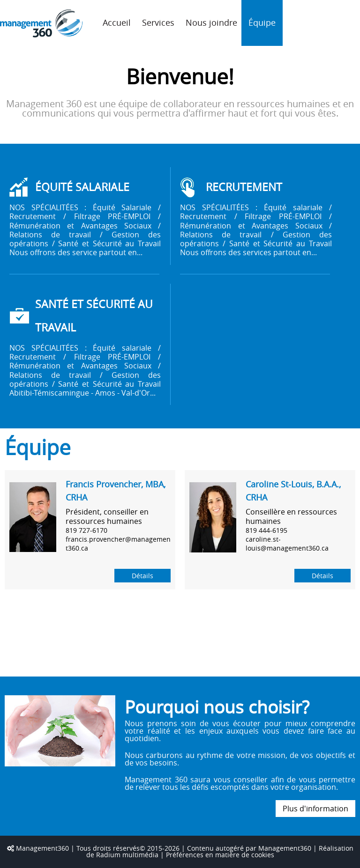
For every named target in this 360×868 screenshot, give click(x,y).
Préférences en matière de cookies (220, 855)
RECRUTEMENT (244, 187)
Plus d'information (315, 809)
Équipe (262, 23)
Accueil (117, 23)
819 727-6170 (86, 530)
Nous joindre (211, 23)
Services (158, 23)
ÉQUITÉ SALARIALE (82, 187)
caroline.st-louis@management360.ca (287, 544)
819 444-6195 (266, 530)
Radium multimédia (127, 855)
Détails (142, 576)
